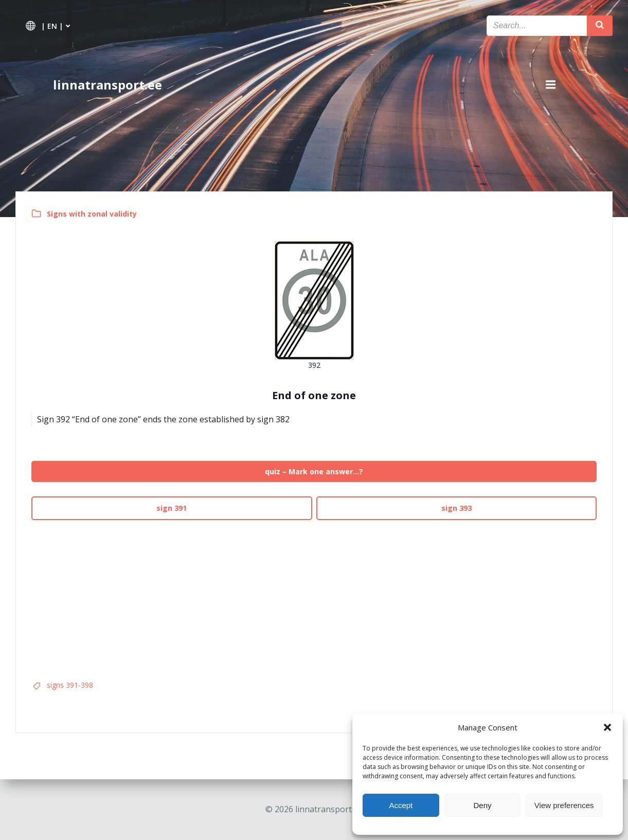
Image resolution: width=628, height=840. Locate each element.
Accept (401, 805)
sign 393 (456, 508)
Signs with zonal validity (92, 214)
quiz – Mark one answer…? (314, 471)
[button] (607, 727)
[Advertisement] (314, 596)
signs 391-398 (70, 685)
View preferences (564, 805)
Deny (482, 805)
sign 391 (172, 508)
